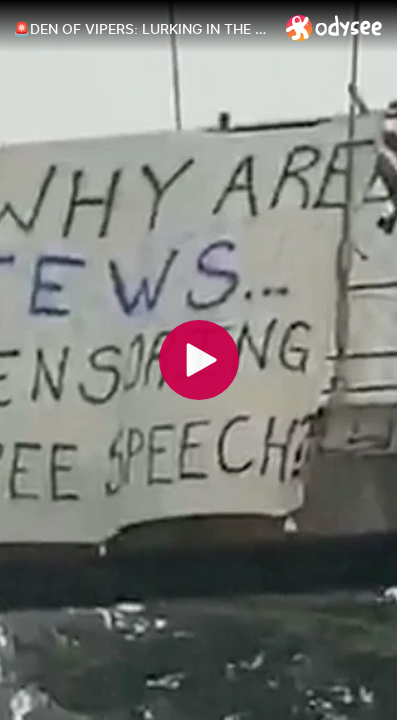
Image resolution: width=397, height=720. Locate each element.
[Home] (334, 27)
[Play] (199, 360)
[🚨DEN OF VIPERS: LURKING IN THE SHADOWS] (141, 29)
